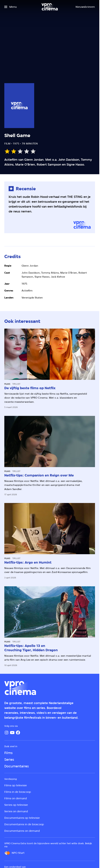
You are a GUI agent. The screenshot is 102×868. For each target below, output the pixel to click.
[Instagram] (6, 733)
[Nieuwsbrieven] (85, 7)
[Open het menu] (11, 7)
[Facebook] (18, 733)
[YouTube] (12, 733)
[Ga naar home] (50, 7)
